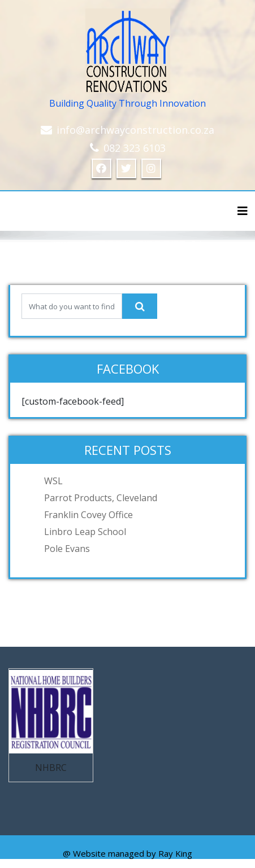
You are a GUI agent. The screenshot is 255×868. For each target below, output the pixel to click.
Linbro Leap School (85, 532)
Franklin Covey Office (88, 515)
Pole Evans (67, 549)
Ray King (175, 853)
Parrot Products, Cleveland (101, 498)
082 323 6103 (135, 148)
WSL (53, 481)
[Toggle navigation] (243, 211)
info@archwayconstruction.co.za (135, 130)
